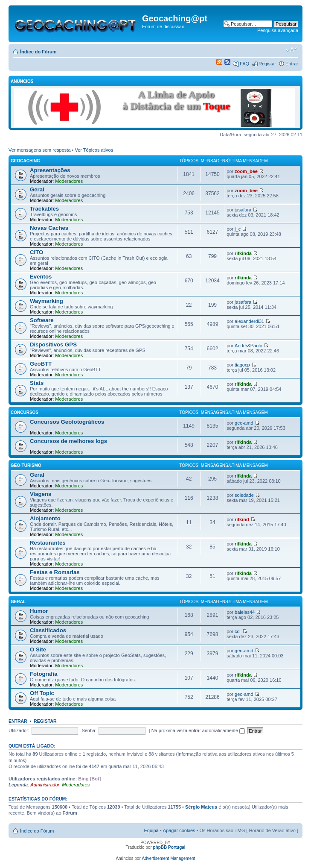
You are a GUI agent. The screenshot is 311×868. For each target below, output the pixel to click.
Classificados (48, 630)
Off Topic (42, 693)
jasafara (243, 210)
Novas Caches (49, 228)
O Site (38, 650)
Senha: (89, 730)
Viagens (41, 494)
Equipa (151, 830)
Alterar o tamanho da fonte (292, 50)
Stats (37, 383)
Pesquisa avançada (278, 30)
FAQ (244, 64)
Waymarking (47, 301)
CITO (36, 252)
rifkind (242, 519)
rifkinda (243, 253)
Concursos (25, 412)
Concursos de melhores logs (68, 441)
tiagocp (242, 365)
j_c (238, 229)
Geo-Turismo (26, 465)
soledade (244, 495)
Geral (37, 189)
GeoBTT (41, 364)
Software (42, 320)
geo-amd (244, 423)
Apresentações (50, 170)
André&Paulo (249, 346)
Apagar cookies (179, 830)
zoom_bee (246, 171)
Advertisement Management (169, 858)
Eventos (41, 277)
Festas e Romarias (55, 572)
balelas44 (245, 612)
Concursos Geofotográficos (67, 422)
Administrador (45, 785)
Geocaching (25, 161)
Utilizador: (19, 730)
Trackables (44, 209)
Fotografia (44, 674)
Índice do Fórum (38, 52)
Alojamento (45, 518)
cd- (238, 631)
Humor (39, 611)
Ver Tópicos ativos (94, 150)
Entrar (292, 64)
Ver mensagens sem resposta (40, 150)
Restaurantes (48, 543)
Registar (267, 64)
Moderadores (69, 181)
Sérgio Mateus (201, 807)
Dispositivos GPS (53, 345)
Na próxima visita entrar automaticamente (198, 730)
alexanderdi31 (249, 321)
